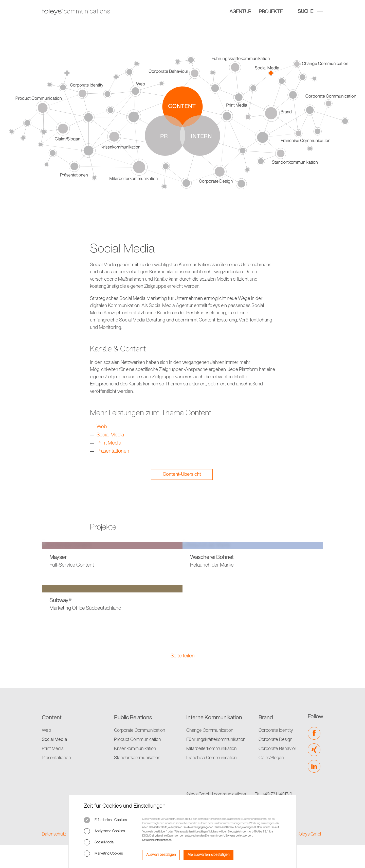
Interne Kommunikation (214, 718)
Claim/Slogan (271, 758)
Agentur (240, 12)
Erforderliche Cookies (105, 820)
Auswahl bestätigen (161, 855)
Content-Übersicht (182, 474)
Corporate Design (276, 740)
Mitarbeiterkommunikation (212, 749)
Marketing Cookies (103, 854)
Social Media (99, 842)
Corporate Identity (276, 730)
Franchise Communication (212, 758)
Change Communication (210, 730)
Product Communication (138, 740)
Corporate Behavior (277, 749)
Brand (266, 718)
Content (52, 718)
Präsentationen (113, 451)
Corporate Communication (140, 730)
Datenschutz (54, 834)
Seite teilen (183, 656)
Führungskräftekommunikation (216, 740)
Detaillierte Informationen (157, 840)
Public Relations (133, 718)
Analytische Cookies (104, 831)
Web (102, 427)
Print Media (109, 443)
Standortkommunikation (137, 758)
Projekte (271, 12)
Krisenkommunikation (135, 749)
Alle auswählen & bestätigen (208, 855)
